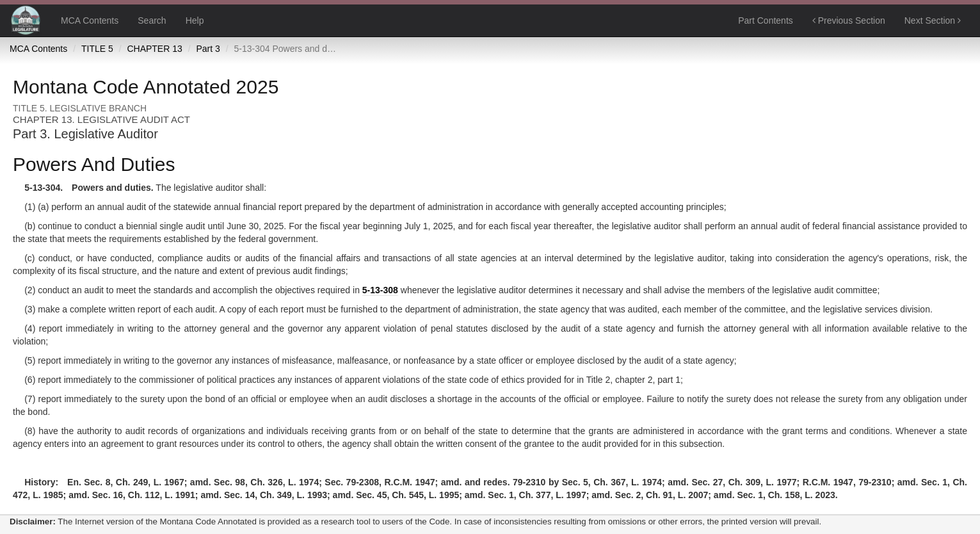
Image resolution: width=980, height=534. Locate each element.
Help (195, 20)
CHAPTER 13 (154, 49)
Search (152, 20)
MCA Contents (90, 20)
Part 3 (208, 49)
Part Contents (766, 20)
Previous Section (849, 20)
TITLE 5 (97, 49)
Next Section (933, 20)
